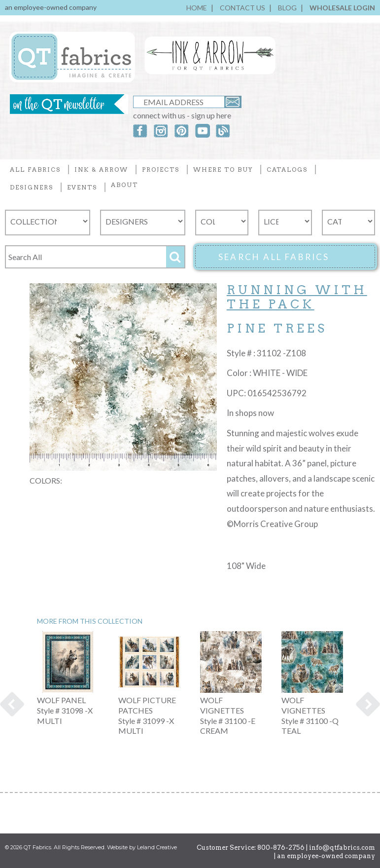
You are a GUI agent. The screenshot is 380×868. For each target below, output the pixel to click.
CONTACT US (242, 8)
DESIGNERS (32, 187)
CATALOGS (287, 170)
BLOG (287, 8)
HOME (197, 8)
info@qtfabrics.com (342, 848)
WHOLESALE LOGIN (342, 8)
